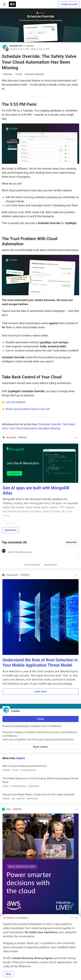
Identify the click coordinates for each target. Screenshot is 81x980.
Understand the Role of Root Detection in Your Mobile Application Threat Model (40, 663)
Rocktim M (16, 46)
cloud (18, 74)
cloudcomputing (34, 74)
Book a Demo (40, 747)
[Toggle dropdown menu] (76, 438)
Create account (69, 4)
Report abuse (51, 565)
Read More (10, 530)
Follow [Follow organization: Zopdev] (41, 719)
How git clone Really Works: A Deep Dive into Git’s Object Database (40, 797)
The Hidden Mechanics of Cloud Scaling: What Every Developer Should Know (40, 782)
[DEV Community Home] (12, 4)
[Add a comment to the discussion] (43, 554)
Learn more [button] (40, 691)
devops (8, 74)
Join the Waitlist (16, 402)
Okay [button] (8, 974)
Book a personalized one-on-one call (28, 409)
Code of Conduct (32, 565)
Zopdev (30, 46)
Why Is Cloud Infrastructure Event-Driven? (40, 768)
